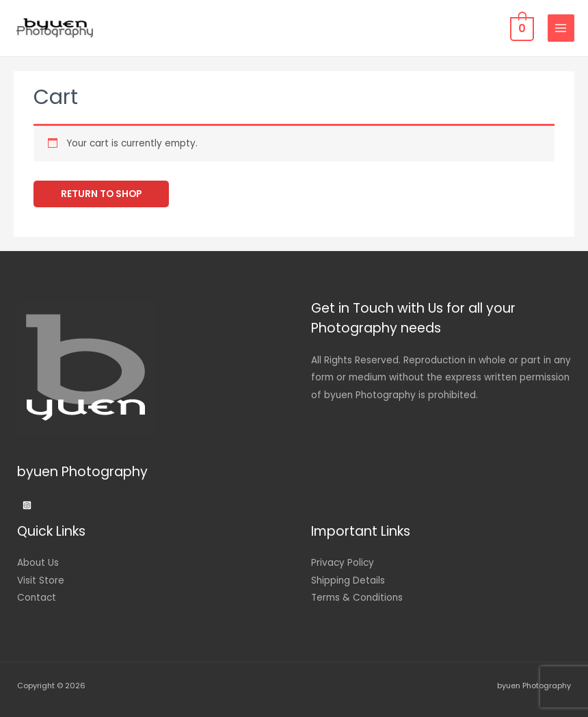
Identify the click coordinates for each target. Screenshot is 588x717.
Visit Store (41, 581)
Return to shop (101, 194)
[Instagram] (27, 505)
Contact (37, 598)
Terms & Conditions (357, 598)
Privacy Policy (343, 563)
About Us (38, 563)
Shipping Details (348, 581)
